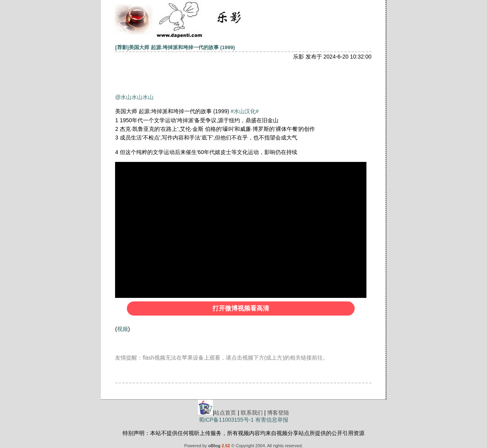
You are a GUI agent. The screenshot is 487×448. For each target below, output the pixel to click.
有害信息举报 (272, 420)
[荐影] (122, 47)
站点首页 (225, 413)
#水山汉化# (245, 111)
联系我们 (252, 413)
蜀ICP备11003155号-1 (226, 420)
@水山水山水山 (134, 97)
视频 (123, 329)
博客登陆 (278, 413)
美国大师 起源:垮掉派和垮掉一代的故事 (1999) (182, 47)
